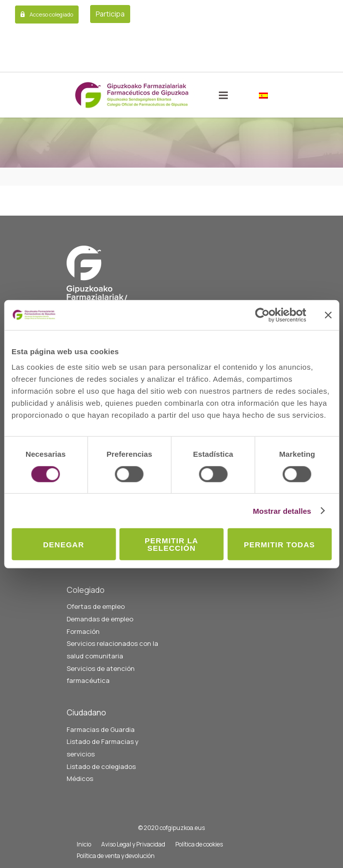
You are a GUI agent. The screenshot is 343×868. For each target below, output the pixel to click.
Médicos (80, 778)
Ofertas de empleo (96, 606)
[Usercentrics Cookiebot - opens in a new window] (262, 315)
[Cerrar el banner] (328, 315)
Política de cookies (199, 844)
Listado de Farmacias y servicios (103, 748)
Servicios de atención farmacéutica (101, 675)
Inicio (84, 844)
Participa (110, 14)
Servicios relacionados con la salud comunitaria (112, 650)
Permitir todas (279, 544)
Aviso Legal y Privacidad (133, 844)
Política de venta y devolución (116, 856)
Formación (83, 631)
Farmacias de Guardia (101, 729)
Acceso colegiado (51, 14)
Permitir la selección (171, 544)
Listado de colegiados (101, 766)
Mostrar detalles (282, 511)
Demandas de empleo (100, 619)
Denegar (64, 544)
